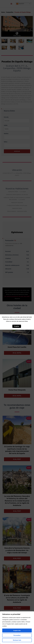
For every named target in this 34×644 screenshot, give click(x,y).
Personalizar (17, 635)
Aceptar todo (17, 631)
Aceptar (17, 326)
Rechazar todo (17, 640)
